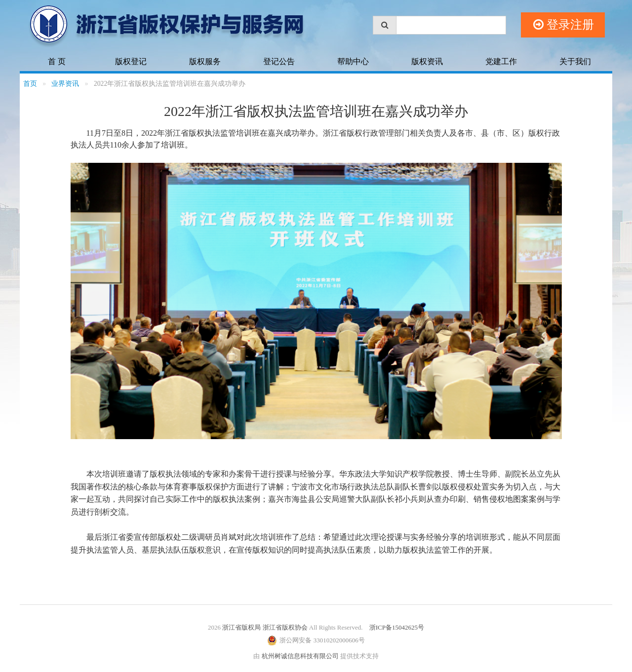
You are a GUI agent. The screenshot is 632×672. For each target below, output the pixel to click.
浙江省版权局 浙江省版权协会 (265, 627)
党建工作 (501, 61)
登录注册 (564, 25)
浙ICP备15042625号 (397, 627)
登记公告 (279, 61)
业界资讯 (65, 84)
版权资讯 (427, 61)
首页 (30, 84)
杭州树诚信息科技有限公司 (300, 656)
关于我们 (575, 61)
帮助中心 (353, 61)
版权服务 (205, 61)
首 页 (57, 61)
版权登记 (131, 61)
